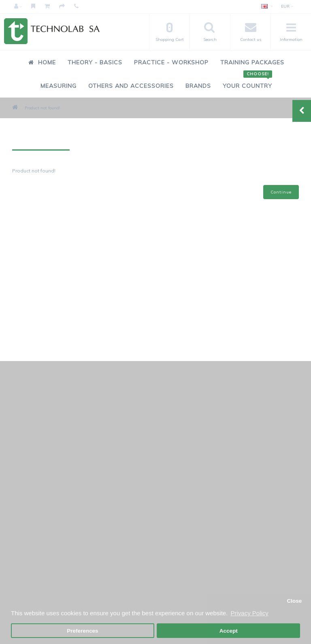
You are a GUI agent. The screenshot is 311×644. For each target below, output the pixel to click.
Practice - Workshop (171, 62)
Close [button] (294, 601)
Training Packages (252, 62)
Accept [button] (229, 631)
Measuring (59, 86)
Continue (281, 192)
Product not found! (43, 108)
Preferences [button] (82, 631)
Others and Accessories (131, 86)
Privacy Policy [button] (249, 613)
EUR (287, 6)
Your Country (247, 82)
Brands (198, 86)
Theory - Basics (95, 62)
